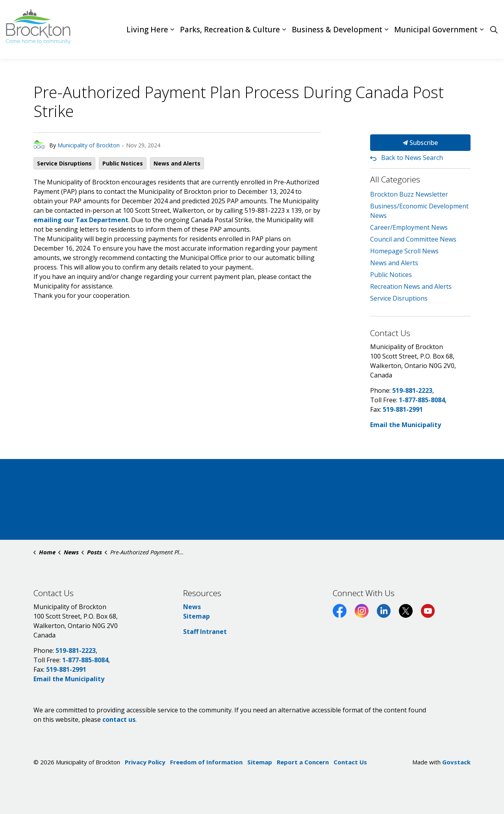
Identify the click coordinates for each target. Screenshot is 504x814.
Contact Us (350, 762)
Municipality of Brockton (89, 145)
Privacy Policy (145, 762)
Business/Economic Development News (419, 211)
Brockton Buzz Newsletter (409, 194)
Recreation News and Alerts (411, 286)
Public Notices (123, 163)
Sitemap (196, 616)
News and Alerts (177, 163)
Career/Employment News (409, 227)
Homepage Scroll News (404, 251)
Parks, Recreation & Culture (230, 30)
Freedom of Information (206, 762)
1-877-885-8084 (422, 400)
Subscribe (420, 143)
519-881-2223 (412, 390)
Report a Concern (303, 762)
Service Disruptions (64, 163)
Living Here (147, 30)
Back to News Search (412, 158)
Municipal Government (436, 30)
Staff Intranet (205, 632)
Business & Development (337, 30)
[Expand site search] (494, 30)
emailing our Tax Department (81, 220)
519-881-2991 (403, 409)
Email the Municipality (406, 425)
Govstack (456, 762)
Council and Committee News (413, 239)
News (192, 607)
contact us (119, 719)
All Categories (395, 179)
